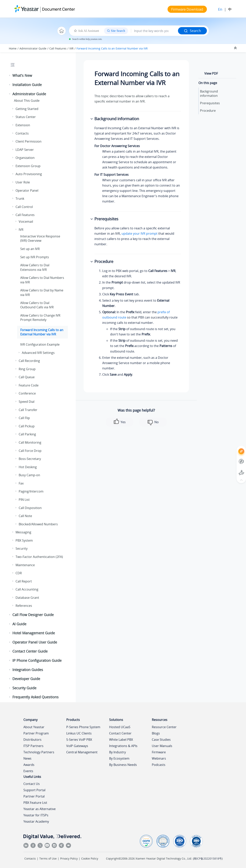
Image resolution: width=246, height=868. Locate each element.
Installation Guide (27, 85)
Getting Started (27, 109)
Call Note (25, 516)
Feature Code (29, 385)
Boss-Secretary (30, 459)
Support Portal (34, 790)
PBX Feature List (35, 803)
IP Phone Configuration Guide (37, 660)
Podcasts (159, 765)
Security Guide (24, 688)
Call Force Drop (30, 451)
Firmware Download (187, 9)
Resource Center (164, 727)
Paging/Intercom (31, 491)
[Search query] (155, 31)
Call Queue (27, 377)
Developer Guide (26, 679)
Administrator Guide (33, 48)
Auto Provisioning (29, 174)
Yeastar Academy (36, 821)
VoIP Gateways (77, 746)
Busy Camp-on (29, 475)
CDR (19, 573)
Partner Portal (34, 796)
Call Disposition (30, 508)
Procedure (208, 111)
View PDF (211, 73)
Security (22, 548)
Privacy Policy (69, 858)
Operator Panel (27, 190)
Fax (21, 483)
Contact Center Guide (30, 651)
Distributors (32, 740)
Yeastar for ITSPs (36, 815)
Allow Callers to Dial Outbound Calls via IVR (37, 305)
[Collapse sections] (236, 48)
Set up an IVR (30, 249)
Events (28, 771)
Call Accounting (27, 589)
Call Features (58, 48)
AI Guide (19, 624)
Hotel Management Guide (34, 633)
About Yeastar (34, 727)
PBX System (24, 540)
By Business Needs (123, 765)
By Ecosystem (119, 758)
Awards (29, 765)
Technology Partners (39, 752)
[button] (10, 76)
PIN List (24, 500)
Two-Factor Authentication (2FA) (39, 557)
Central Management (82, 752)
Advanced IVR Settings (38, 353)
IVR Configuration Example (40, 344)
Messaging (23, 532)
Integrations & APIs (123, 746)
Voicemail (26, 222)
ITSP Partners (33, 746)
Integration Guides (28, 670)
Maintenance (25, 565)
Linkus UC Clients (79, 733)
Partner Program (36, 733)
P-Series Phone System (83, 727)
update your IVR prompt (140, 233)
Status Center (26, 117)
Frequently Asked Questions (35, 697)
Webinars (159, 758)
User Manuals (162, 746)
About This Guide (27, 101)
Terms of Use (48, 858)
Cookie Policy (90, 858)
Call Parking (27, 434)
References (24, 606)
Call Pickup (27, 426)
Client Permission (29, 141)
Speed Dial (27, 402)
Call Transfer (28, 410)
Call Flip (24, 418)
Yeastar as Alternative (40, 809)
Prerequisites (210, 103)
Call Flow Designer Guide (33, 615)
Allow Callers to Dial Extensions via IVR (35, 267)
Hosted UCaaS (120, 727)
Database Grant (27, 598)
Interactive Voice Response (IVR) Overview (40, 238)
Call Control (24, 207)
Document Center (59, 9)
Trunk (20, 199)
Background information (209, 93)
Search (192, 31)
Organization (25, 158)
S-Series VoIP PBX (79, 740)
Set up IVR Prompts (35, 257)
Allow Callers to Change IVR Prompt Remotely (40, 318)
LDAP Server (25, 150)
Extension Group (28, 166)
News (27, 758)
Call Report (24, 581)
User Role (23, 182)
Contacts (22, 133)
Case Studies (161, 740)
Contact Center (120, 733)
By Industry (117, 752)
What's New (22, 75)
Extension (23, 125)
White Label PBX (121, 740)
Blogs (156, 733)
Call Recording (29, 361)
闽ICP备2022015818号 (208, 858)
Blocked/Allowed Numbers (38, 524)
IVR (71, 48)
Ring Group (27, 369)
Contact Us (32, 784)
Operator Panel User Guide (35, 642)
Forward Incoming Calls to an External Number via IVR (112, 48)
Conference (27, 393)
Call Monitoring (30, 442)
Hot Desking (28, 467)
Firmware (159, 752)
